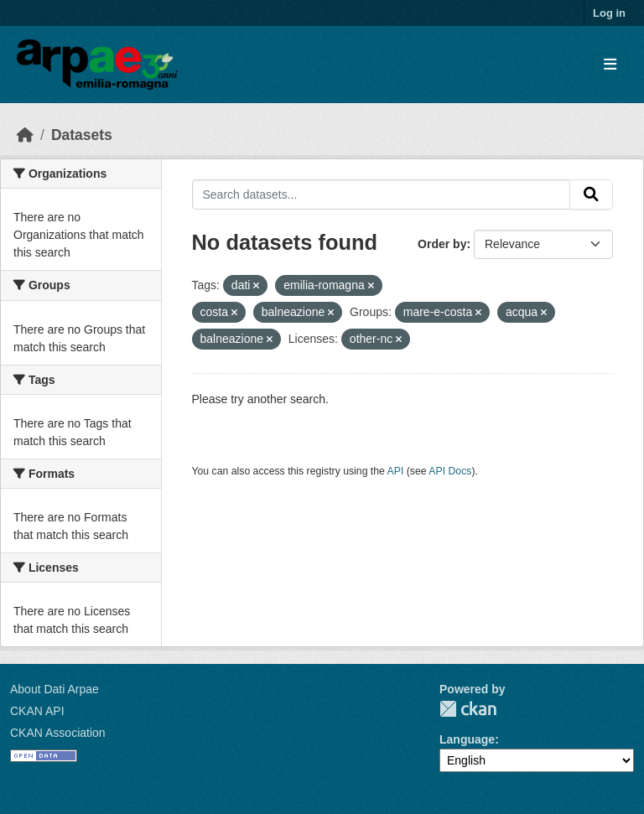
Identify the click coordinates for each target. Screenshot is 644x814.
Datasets (82, 135)
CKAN (468, 709)
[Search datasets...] (382, 194)
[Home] (25, 135)
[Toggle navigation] (610, 65)
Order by (442, 244)
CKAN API (37, 711)
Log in (609, 13)
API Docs (450, 471)
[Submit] (591, 194)
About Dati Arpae (55, 689)
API (396, 471)
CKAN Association (58, 733)
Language (467, 739)
